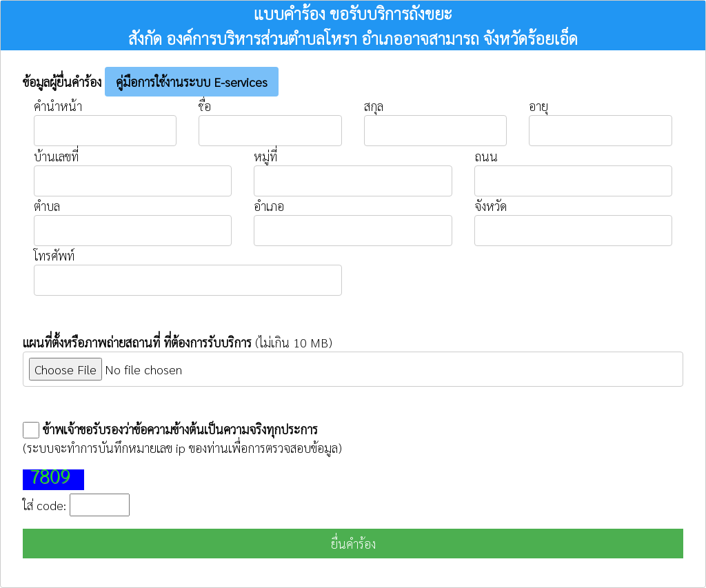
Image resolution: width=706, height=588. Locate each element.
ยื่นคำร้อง (353, 544)
